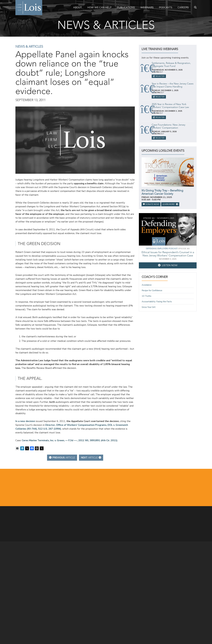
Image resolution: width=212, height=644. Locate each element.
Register (159, 76)
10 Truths (146, 296)
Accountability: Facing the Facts (157, 302)
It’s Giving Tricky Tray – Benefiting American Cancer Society (162, 192)
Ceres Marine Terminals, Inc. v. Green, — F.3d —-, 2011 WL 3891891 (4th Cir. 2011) (70, 440)
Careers (183, 7)
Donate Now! (151, 204)
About (78, 7)
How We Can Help (99, 7)
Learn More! (170, 204)
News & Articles (29, 46)
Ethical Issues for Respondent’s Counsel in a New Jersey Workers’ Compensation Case (168, 254)
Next (91, 458)
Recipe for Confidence (152, 290)
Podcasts (166, 7)
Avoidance (147, 285)
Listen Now (168, 265)
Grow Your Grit (149, 307)
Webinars (147, 7)
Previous (62, 458)
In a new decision (25, 421)
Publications (126, 7)
